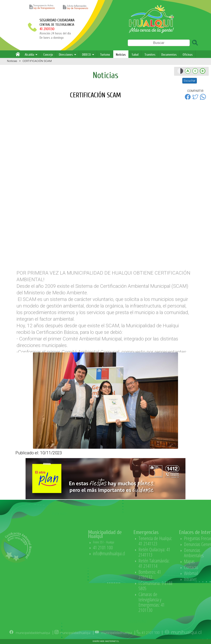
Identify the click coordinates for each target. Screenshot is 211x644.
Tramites (150, 55)
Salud (135, 55)
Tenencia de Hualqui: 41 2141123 (174, 541)
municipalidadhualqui (75, 639)
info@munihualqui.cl (128, 553)
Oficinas (188, 55)
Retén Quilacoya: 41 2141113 (173, 552)
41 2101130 (47, 29)
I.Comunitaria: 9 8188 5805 (175, 586)
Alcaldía (29, 55)
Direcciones (66, 55)
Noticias (121, 55)
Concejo (48, 55)
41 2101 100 (122, 547)
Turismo (105, 55)
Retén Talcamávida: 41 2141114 (173, 563)
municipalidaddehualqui (33, 639)
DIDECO (86, 55)
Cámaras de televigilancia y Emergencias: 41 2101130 (171, 602)
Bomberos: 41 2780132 (169, 574)
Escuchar (190, 81)
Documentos (169, 55)
